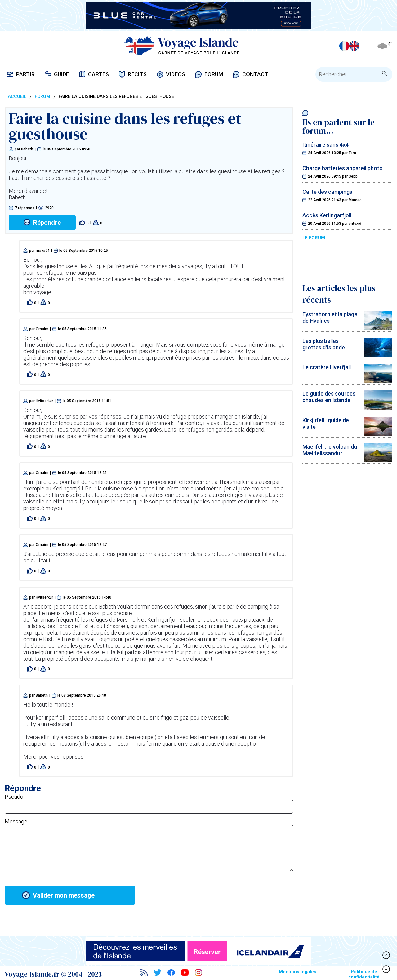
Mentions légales (298, 972)
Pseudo (14, 797)
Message (16, 821)
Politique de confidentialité (364, 974)
